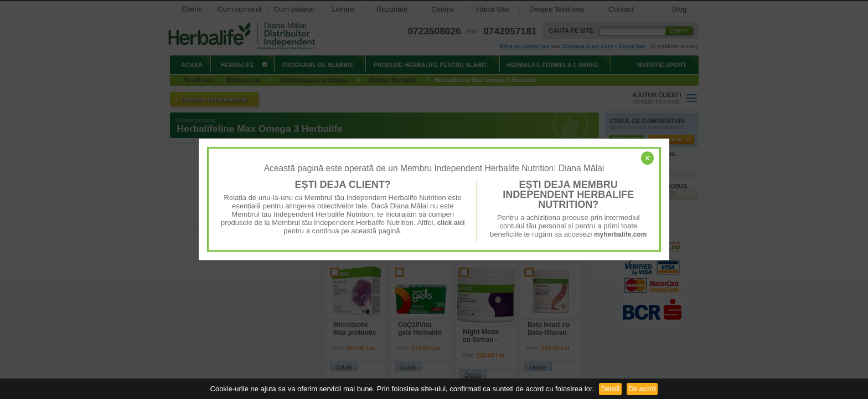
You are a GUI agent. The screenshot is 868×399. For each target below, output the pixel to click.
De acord (642, 389)
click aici (451, 223)
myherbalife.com (620, 234)
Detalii (610, 389)
